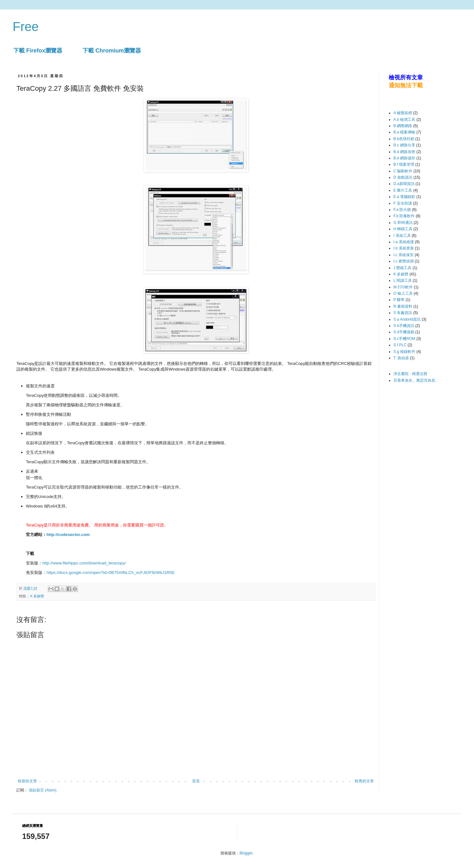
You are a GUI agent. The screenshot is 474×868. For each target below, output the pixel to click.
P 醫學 (399, 300)
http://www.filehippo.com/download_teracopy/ (84, 563)
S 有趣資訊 (403, 313)
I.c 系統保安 (404, 255)
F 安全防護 (403, 203)
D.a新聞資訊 (404, 184)
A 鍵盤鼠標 (403, 113)
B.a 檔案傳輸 (404, 132)
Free (26, 27)
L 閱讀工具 (403, 280)
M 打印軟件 (403, 287)
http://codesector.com (68, 535)
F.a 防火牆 (402, 210)
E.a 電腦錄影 (404, 197)
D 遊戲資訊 (403, 177)
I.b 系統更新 (404, 248)
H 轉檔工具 (403, 229)
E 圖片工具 (403, 190)
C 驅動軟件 (403, 171)
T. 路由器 (401, 358)
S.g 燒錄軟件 (404, 352)
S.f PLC (400, 345)
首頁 (196, 781)
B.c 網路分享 (404, 145)
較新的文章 (27, 781)
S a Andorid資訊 (407, 319)
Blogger (246, 853)
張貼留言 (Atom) (43, 790)
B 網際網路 (403, 126)
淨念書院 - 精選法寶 (410, 374)
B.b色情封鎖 (404, 139)
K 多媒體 (37, 596)
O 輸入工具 (403, 293)
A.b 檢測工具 (404, 120)
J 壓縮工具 (402, 268)
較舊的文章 (364, 781)
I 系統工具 (402, 236)
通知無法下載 (406, 85)
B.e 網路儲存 (404, 158)
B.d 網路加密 (404, 152)
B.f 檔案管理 (404, 164)
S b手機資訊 (404, 326)
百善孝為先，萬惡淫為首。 (416, 380)
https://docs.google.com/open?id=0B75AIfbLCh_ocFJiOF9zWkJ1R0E (111, 573)
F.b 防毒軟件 (404, 216)
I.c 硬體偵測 (404, 261)
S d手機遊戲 (404, 332)
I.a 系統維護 (404, 242)
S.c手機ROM (404, 339)
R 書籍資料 (403, 306)
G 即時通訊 (403, 223)
